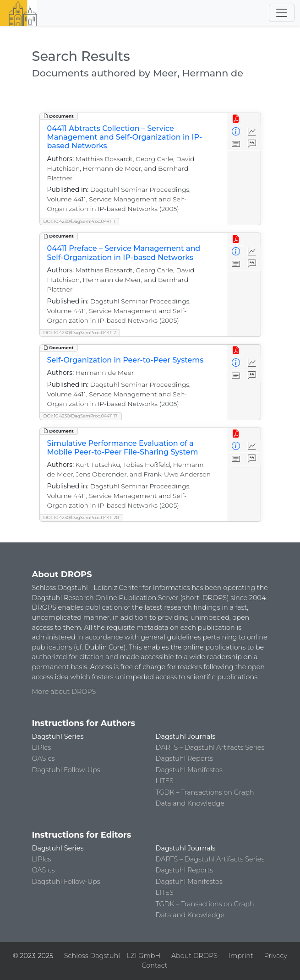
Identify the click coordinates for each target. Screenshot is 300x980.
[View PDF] (236, 119)
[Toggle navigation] (282, 13)
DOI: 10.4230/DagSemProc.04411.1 (79, 221)
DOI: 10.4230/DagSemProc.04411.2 (80, 333)
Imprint (241, 956)
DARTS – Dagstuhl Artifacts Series (210, 747)
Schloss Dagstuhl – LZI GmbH (112, 956)
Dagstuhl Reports (185, 758)
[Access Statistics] (252, 132)
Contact (154, 965)
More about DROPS (64, 692)
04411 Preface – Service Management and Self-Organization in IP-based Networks (124, 253)
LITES (165, 781)
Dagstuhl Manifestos (189, 770)
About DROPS (194, 956)
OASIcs (44, 758)
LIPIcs (42, 747)
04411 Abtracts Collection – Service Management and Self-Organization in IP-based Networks (125, 137)
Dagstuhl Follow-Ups (66, 770)
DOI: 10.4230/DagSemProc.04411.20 (81, 517)
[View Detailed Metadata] (236, 132)
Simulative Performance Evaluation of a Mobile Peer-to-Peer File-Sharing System (123, 448)
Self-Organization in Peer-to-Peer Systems (125, 360)
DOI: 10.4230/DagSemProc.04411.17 (81, 416)
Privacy (275, 956)
